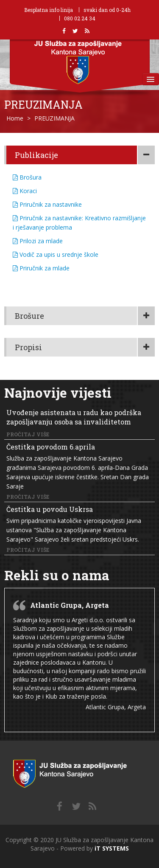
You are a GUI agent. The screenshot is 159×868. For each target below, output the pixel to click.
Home (15, 118)
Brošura (27, 177)
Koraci (25, 191)
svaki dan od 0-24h (107, 10)
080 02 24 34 (80, 18)
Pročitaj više (28, 434)
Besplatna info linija (49, 10)
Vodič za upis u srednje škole (56, 254)
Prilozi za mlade (38, 241)
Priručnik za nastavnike (47, 204)
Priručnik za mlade (41, 268)
